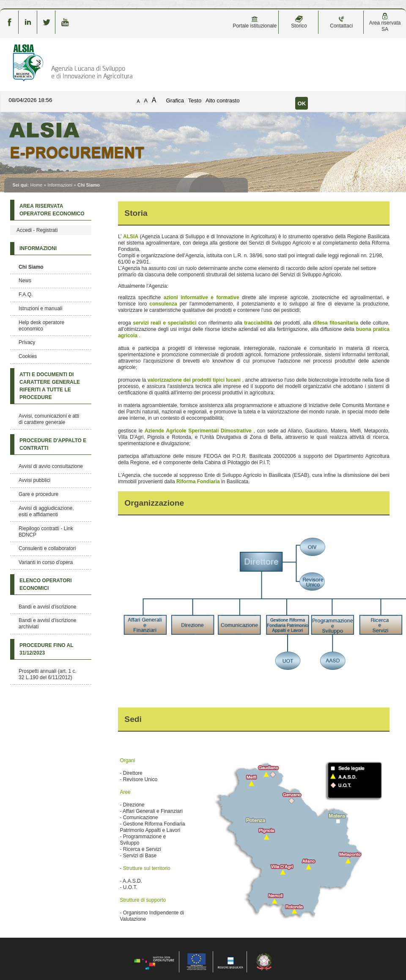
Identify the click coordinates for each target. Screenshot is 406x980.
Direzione (134, 805)
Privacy (27, 342)
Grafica (175, 100)
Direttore (133, 773)
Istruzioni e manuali (40, 308)
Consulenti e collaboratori (47, 548)
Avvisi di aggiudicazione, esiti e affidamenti (46, 511)
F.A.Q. (26, 295)
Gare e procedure (38, 494)
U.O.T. (130, 887)
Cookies (28, 356)
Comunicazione (141, 818)
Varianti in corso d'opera (46, 562)
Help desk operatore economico (41, 326)
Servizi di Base (140, 856)
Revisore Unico (140, 779)
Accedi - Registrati (37, 230)
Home (36, 185)
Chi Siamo (31, 267)
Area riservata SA (385, 22)
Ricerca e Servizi (142, 849)
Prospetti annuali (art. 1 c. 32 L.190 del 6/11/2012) (48, 674)
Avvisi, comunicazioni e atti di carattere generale (49, 419)
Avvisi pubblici (34, 480)
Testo (195, 100)
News (25, 281)
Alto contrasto (223, 100)
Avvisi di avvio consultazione (51, 466)
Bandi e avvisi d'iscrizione (47, 607)
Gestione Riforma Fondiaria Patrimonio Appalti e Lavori (152, 827)
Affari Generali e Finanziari (153, 811)
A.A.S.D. (132, 881)
